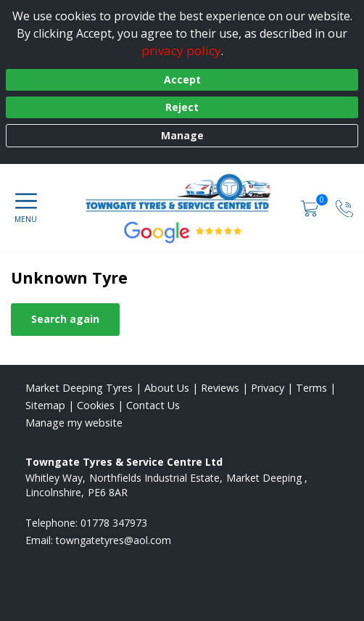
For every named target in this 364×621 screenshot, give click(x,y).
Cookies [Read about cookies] (96, 405)
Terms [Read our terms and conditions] (311, 388)
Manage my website (74, 423)
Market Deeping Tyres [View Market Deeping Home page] (79, 388)
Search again (65, 319)
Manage (182, 135)
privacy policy (181, 50)
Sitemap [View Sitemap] (45, 405)
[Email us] (113, 540)
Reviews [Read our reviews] (220, 388)
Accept (182, 79)
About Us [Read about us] (167, 388)
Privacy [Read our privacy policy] (268, 388)
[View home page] (185, 193)
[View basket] (311, 207)
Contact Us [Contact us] (153, 405)
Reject (182, 107)
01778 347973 (114, 523)
